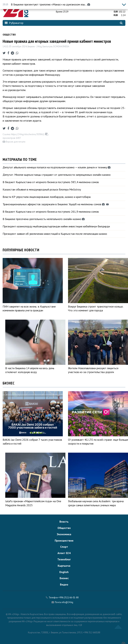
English (64, 572)
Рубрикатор (14, 23)
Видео (64, 584)
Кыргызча (64, 566)
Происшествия (64, 541)
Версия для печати (14, 142)
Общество (9, 35)
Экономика (64, 534)
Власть (64, 522)
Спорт (64, 547)
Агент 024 (64, 553)
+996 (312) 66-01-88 (68, 598)
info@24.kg (67, 602)
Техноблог (64, 559)
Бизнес (64, 578)
